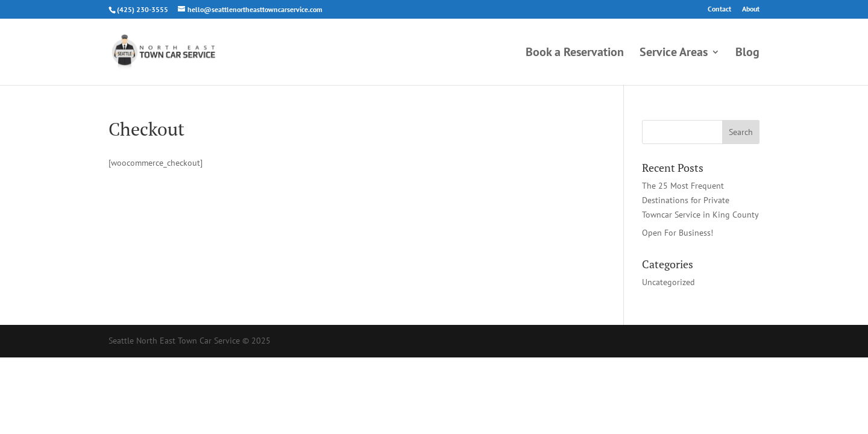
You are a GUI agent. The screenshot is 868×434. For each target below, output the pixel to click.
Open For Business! (678, 233)
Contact (719, 9)
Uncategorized (668, 282)
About (751, 9)
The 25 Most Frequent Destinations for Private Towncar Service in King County (700, 200)
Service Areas (674, 54)
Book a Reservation (575, 54)
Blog (747, 54)
